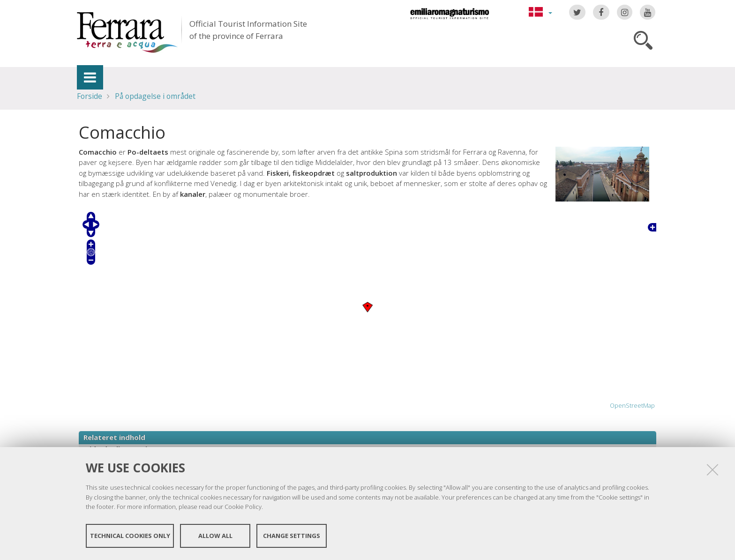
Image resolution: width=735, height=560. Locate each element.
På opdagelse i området (155, 96)
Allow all (215, 536)
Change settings (292, 536)
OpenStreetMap (632, 406)
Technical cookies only (130, 536)
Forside (90, 96)
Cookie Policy (243, 507)
